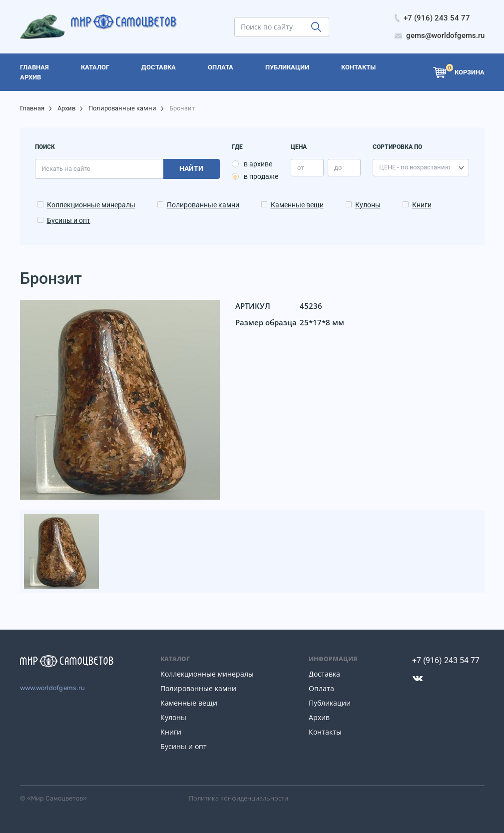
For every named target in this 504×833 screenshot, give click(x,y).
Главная (32, 108)
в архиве (258, 164)
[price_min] (307, 168)
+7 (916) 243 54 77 (446, 660)
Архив (66, 108)
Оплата (321, 688)
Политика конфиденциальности (239, 798)
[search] (282, 27)
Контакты (325, 732)
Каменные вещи (297, 205)
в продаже (261, 176)
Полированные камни (122, 108)
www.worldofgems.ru (53, 688)
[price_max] (344, 168)
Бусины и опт (69, 220)
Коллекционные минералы (91, 205)
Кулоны (368, 205)
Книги (422, 205)
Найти (191, 168)
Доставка (324, 674)
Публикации (330, 703)
